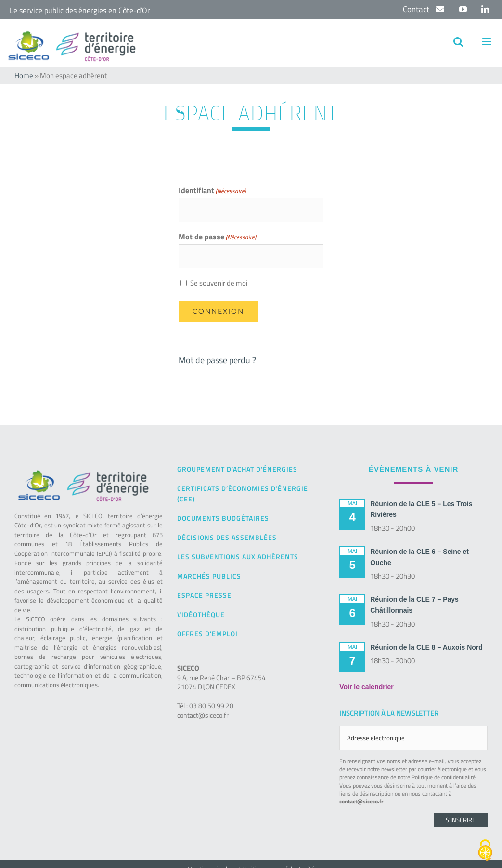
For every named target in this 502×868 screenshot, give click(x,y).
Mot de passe (217, 237)
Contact (417, 9)
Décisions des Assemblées (227, 537)
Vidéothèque (201, 614)
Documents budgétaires (223, 518)
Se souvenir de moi (219, 283)
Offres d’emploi (207, 634)
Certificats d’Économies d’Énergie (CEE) (243, 493)
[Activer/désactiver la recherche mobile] (458, 42)
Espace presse (204, 595)
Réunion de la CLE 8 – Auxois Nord (426, 647)
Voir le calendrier (367, 687)
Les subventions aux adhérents (238, 557)
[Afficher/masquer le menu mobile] (487, 42)
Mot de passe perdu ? (217, 360)
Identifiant (212, 191)
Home (24, 75)
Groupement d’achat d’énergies (237, 469)
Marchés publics (209, 576)
